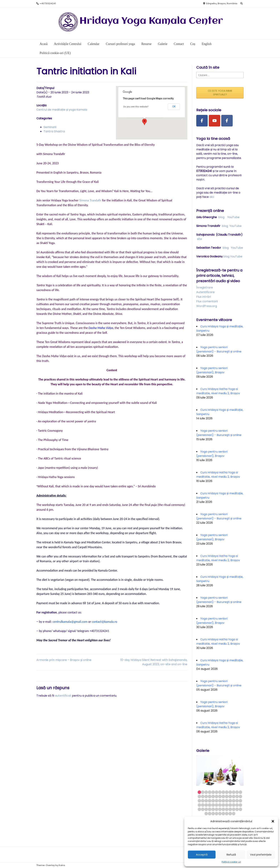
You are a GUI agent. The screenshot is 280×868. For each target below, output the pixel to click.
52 (240, 805)
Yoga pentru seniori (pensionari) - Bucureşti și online (219, 349)
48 (227, 805)
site (199, 239)
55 (206, 809)
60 (223, 809)
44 (213, 805)
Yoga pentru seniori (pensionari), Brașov (212, 370)
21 (223, 796)
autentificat (63, 696)
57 (213, 809)
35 (227, 801)
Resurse (146, 44)
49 (230, 805)
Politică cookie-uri (231, 862)
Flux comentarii (207, 301)
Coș (193, 44)
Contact (179, 44)
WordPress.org (207, 306)
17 (210, 796)
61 (227, 809)
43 (210, 805)
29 (206, 801)
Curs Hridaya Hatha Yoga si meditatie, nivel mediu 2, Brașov (218, 391)
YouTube (233, 217)
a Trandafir (94, 200)
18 (213, 796)
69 (217, 814)
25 (237, 796)
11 (234, 792)
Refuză (231, 855)
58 (217, 809)
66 (206, 814)
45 (217, 805)
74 (234, 814)
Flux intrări (204, 297)
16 (206, 796)
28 (203, 801)
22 (227, 796)
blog (221, 217)
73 (230, 814)
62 (230, 809)
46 (220, 805)
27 (199, 801)
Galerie (163, 44)
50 (234, 805)
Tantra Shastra (54, 131)
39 (240, 801)
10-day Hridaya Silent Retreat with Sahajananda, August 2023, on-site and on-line (154, 662)
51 (237, 805)
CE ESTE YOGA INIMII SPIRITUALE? (220, 93)
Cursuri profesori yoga (120, 44)
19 (217, 796)
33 (220, 801)
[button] (273, 821)
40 (199, 805)
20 (220, 796)
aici (212, 197)
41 (203, 805)
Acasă (44, 44)
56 (210, 809)
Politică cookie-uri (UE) (55, 53)
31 (213, 801)
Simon (83, 200)
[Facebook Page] (202, 121)
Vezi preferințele (261, 855)
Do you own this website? (136, 107)
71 (223, 814)
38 (237, 801)
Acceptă (202, 855)
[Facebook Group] (227, 121)
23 (230, 796)
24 (234, 796)
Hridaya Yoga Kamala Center (151, 21)
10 (230, 792)
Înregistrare (205, 287)
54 (203, 809)
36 (230, 801)
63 (234, 809)
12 (237, 792)
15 (203, 796)
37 (234, 801)
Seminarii (50, 127)
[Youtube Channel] (214, 121)
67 (210, 814)
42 (206, 805)
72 (227, 814)
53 (199, 809)
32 (217, 801)
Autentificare (205, 292)
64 (237, 809)
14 (199, 796)
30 (210, 801)
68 (213, 814)
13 (240, 792)
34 (223, 801)
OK (174, 106)
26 (240, 796)
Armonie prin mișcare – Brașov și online (64, 660)
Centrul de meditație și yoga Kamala (62, 110)
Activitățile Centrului (68, 44)
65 (240, 809)
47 (223, 805)
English (207, 44)
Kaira (62, 865)
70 (220, 814)
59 (220, 809)
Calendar (93, 44)
